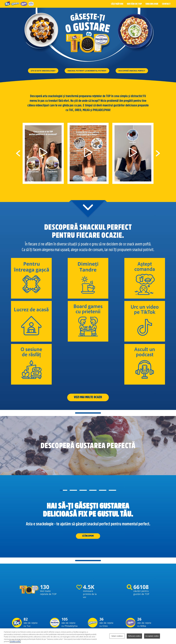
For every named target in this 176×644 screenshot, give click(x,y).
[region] (88, 636)
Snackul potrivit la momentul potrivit (87, 70)
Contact (166, 4)
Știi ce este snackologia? (39, 70)
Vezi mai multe (83, 346)
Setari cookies (117, 636)
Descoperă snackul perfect (136, 70)
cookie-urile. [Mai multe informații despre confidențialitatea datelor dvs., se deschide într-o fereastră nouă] (15, 641)
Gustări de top (136, 4)
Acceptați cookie (152, 636)
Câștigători (119, 4)
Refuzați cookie (134, 636)
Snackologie (153, 4)
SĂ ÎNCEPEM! (88, 486)
